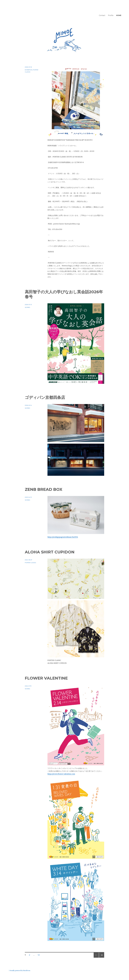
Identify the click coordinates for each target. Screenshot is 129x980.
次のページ (101, 958)
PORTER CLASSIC (30, 563)
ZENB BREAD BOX (44, 489)
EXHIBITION (29, 70)
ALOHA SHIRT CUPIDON (50, 552)
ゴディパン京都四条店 (45, 397)
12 (39, 955)
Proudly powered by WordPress (20, 971)
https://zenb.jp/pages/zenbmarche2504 (63, 537)
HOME (119, 15)
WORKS (27, 307)
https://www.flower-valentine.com (61, 774)
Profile (111, 15)
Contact (102, 15)
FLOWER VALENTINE (46, 678)
